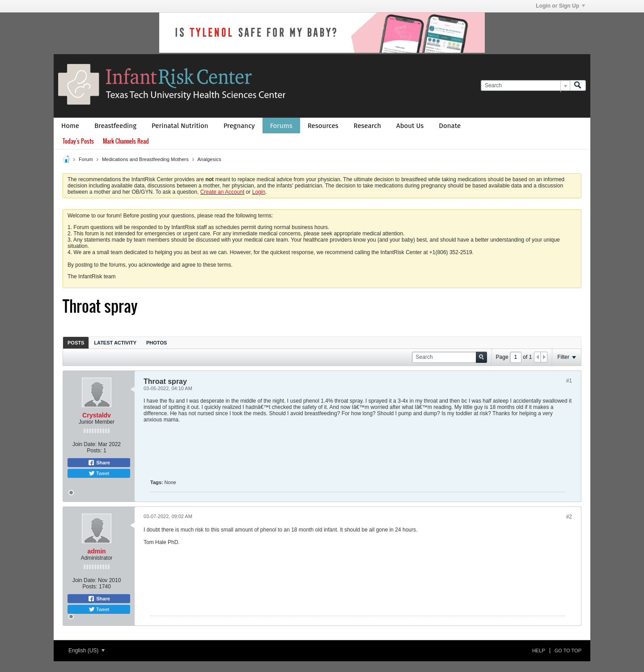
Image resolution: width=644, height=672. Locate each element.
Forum (86, 159)
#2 (569, 517)
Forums (281, 126)
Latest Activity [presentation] (115, 343)
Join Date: (85, 444)
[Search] (525, 86)
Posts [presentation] (76, 343)
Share (99, 463)
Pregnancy (239, 126)
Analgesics (209, 159)
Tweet (99, 473)
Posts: (94, 451)
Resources (323, 126)
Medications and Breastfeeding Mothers (145, 159)
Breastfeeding (115, 126)
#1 (569, 381)
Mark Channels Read (126, 141)
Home (70, 126)
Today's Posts (78, 141)
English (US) (87, 651)
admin (96, 551)
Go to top (568, 651)
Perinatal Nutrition (180, 126)
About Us (410, 126)
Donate (450, 126)
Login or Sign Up (560, 6)
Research (368, 126)
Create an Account (222, 192)
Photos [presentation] (157, 343)
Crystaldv (97, 415)
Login (259, 192)
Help (539, 651)
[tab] (76, 342)
